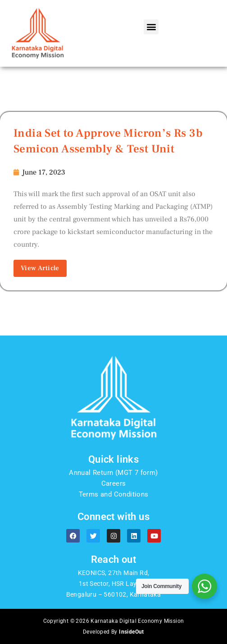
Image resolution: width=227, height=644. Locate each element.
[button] (151, 27)
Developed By (113, 632)
